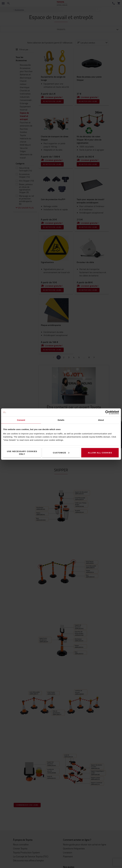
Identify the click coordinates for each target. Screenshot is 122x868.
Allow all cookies (100, 453)
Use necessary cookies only (22, 453)
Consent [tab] (21, 420)
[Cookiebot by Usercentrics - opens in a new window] (107, 412)
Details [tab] (61, 420)
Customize (61, 453)
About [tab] (101, 420)
